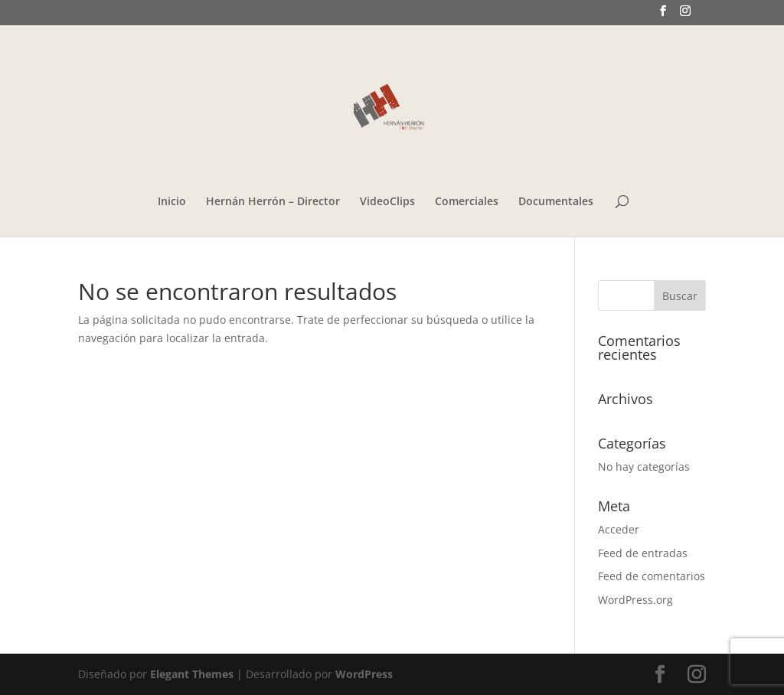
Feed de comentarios (652, 576)
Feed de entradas (643, 553)
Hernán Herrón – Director (273, 202)
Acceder (619, 529)
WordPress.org (635, 600)
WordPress (364, 674)
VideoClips (387, 202)
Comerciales (467, 202)
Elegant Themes (192, 674)
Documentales (556, 202)
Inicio (172, 202)
